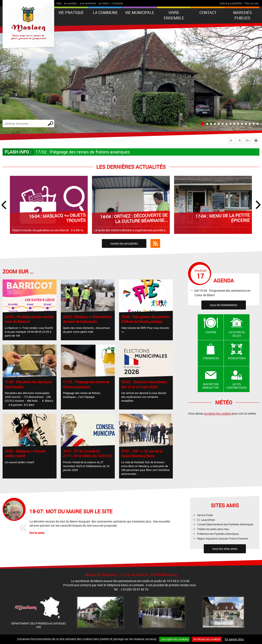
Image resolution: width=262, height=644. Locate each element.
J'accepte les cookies (174, 639)
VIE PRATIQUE (71, 12)
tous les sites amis (225, 549)
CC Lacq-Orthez (206, 520)
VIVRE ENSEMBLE (174, 15)
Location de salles (237, 334)
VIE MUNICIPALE (140, 12)
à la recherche (88, 3)
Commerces (211, 358)
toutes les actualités (124, 243)
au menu (104, 3)
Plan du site (251, 3)
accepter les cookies (218, 413)
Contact (208, 12)
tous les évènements (224, 305)
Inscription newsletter (211, 386)
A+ (248, 140)
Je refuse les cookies (207, 639)
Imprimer (257, 140)
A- (231, 140)
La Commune (105, 12)
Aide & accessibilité (231, 3)
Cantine (211, 332)
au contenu (70, 3)
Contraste (117, 3)
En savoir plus (234, 639)
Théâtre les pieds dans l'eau (213, 529)
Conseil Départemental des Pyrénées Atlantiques (225, 524)
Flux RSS (155, 244)
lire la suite (37, 533)
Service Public (205, 515)
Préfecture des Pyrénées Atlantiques (218, 534)
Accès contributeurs (237, 386)
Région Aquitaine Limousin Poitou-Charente (222, 538)
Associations (237, 358)
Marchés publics (242, 15)
